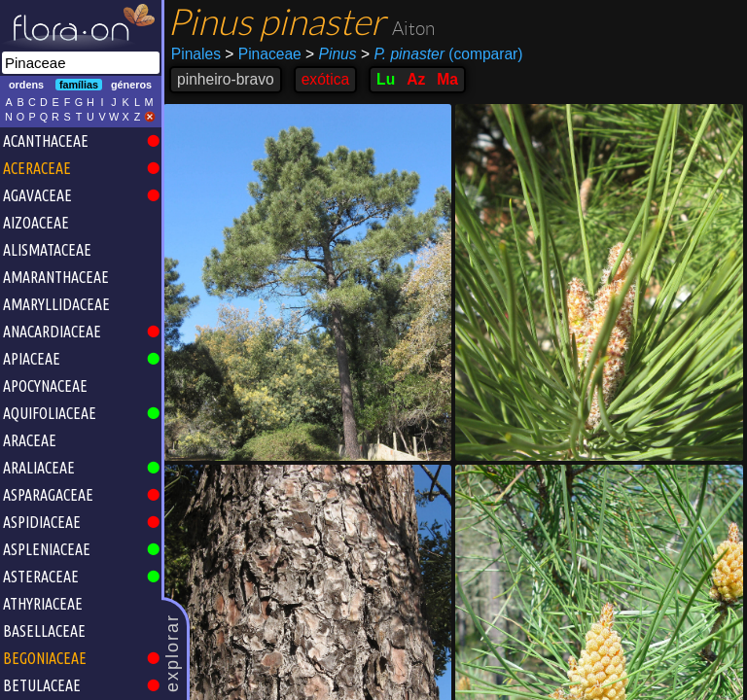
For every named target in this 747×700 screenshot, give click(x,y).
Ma (447, 79)
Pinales (196, 54)
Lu (386, 79)
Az (416, 79)
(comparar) (442, 54)
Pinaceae (263, 54)
